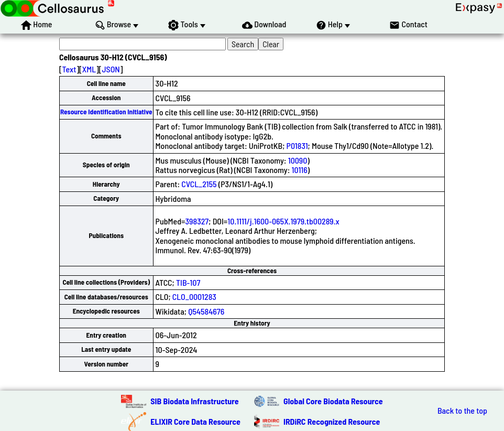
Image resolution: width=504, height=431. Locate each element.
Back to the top (462, 411)
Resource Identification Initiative (106, 112)
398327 (197, 221)
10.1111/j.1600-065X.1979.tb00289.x (283, 221)
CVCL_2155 (199, 184)
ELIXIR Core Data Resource (195, 421)
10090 (298, 160)
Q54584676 (206, 311)
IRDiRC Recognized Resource (332, 421)
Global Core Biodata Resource (333, 401)
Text (69, 69)
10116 (300, 170)
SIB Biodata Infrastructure (194, 401)
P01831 (297, 146)
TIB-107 (188, 282)
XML (89, 69)
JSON (111, 69)
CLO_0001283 (194, 297)
